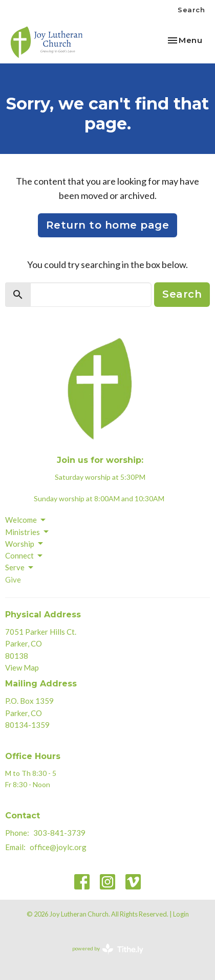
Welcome (26, 520)
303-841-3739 (59, 833)
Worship (25, 544)
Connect (25, 556)
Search (191, 10)
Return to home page (108, 225)
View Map (22, 667)
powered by (108, 949)
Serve (20, 568)
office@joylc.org (58, 847)
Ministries (28, 532)
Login (181, 914)
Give (13, 580)
